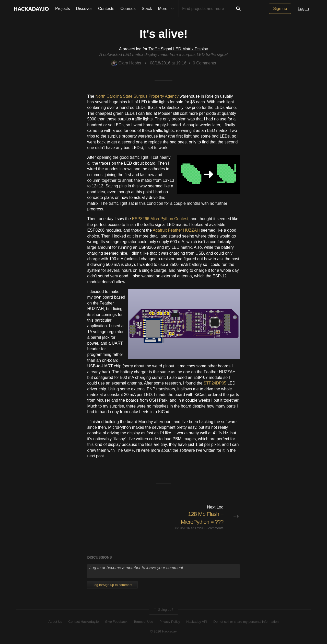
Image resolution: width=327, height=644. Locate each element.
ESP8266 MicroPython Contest (160, 219)
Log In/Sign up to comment (112, 585)
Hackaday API (197, 622)
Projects (63, 9)
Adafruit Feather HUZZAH (176, 230)
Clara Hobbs (126, 63)
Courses (128, 9)
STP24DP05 (215, 383)
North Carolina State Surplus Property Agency (137, 96)
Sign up (280, 9)
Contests (106, 9)
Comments (205, 63)
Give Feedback (116, 622)
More (167, 9)
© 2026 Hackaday (163, 631)
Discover (84, 9)
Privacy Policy (170, 622)
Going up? (163, 610)
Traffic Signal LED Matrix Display (178, 49)
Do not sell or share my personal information (246, 622)
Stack (147, 9)
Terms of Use (143, 622)
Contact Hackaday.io (84, 622)
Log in (303, 9)
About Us (55, 622)
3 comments (215, 528)
